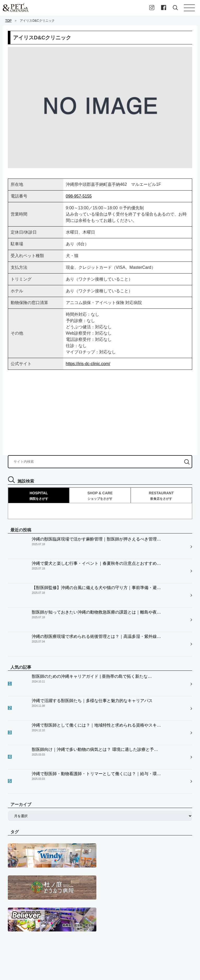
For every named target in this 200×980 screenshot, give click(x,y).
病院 (11, 904)
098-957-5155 (79, 196)
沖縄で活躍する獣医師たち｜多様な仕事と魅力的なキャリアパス (92, 633)
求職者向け (17, 926)
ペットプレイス (21, 893)
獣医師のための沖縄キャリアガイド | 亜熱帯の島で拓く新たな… (92, 620)
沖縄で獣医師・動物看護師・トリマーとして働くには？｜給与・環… (96, 672)
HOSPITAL (39, 496)
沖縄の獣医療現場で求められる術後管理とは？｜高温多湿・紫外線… (96, 591)
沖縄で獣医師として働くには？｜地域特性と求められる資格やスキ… (96, 646)
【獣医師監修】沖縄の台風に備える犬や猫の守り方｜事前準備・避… (96, 565)
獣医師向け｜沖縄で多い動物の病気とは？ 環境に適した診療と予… (95, 659)
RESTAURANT (161, 496)
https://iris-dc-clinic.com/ (88, 364)
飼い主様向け (19, 915)
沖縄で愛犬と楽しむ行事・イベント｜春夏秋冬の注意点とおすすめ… (96, 552)
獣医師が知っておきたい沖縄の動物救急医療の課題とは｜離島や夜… (96, 578)
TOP (8, 21)
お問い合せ (17, 948)
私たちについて (21, 937)
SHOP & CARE (100, 496)
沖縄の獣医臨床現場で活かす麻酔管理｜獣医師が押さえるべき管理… (96, 539)
